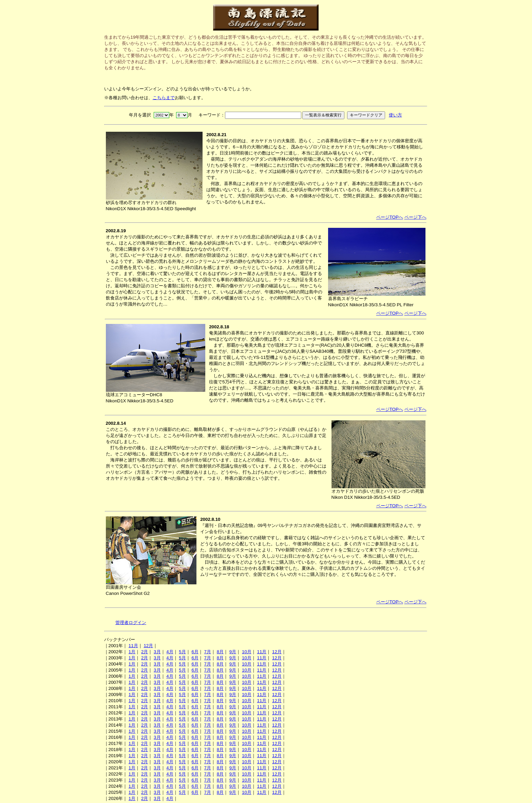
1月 (132, 652)
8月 (220, 652)
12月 (148, 646)
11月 (133, 646)
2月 (145, 652)
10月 (247, 652)
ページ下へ (415, 217)
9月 (233, 652)
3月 (157, 652)
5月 (182, 652)
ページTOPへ (390, 217)
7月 (208, 652)
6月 (195, 652)
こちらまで (164, 98)
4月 (170, 652)
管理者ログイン (131, 623)
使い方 (395, 115)
